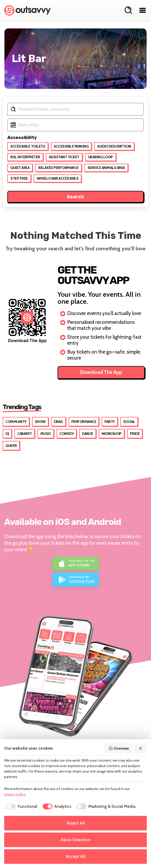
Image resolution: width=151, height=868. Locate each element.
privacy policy (15, 794)
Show (40, 422)
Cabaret (25, 434)
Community (16, 422)
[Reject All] (141, 748)
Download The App (101, 372)
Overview (119, 748)
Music (46, 434)
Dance (88, 434)
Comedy (67, 434)
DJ (7, 434)
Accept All (75, 856)
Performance (84, 422)
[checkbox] (21, 806)
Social (129, 422)
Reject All (76, 823)
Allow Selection (75, 840)
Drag (58, 422)
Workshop (112, 434)
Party (110, 422)
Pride (135, 434)
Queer (11, 446)
